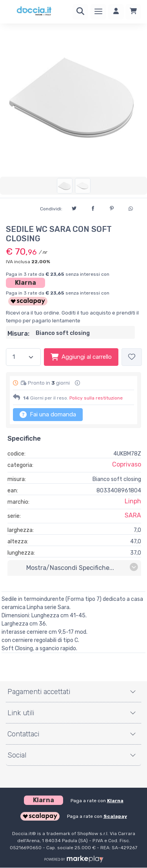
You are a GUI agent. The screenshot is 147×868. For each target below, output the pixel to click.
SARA (133, 515)
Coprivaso (127, 464)
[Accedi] (116, 12)
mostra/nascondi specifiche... (82, 567)
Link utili (21, 713)
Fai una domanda (48, 414)
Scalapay (115, 816)
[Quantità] (23, 357)
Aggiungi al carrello (81, 357)
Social (17, 755)
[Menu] (98, 12)
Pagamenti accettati (39, 692)
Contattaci (23, 734)
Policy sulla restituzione (96, 398)
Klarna (25, 283)
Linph (133, 501)
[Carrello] (133, 12)
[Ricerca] (80, 12)
